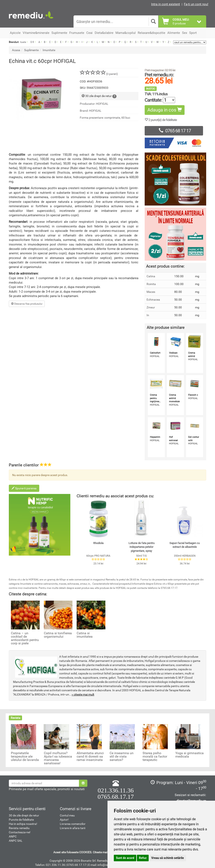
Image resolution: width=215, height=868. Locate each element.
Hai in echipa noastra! (23, 824)
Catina (151, 276)
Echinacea (153, 300)
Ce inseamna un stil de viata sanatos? (122, 757)
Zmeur (151, 307)
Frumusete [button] (77, 33)
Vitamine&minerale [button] (36, 33)
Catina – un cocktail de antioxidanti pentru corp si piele (25, 638)
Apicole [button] (15, 33)
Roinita (151, 284)
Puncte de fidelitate (21, 820)
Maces (151, 292)
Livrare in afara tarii (73, 828)
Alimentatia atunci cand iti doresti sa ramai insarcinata (90, 757)
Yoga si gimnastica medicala (189, 755)
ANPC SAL (16, 841)
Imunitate (49, 50)
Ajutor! (64, 820)
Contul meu (67, 815)
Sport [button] (193, 33)
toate (23, 42)
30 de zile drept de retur (24, 815)
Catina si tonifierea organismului (58, 635)
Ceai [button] (89, 33)
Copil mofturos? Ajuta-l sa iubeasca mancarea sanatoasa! (58, 758)
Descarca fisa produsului (27, 304)
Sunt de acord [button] (125, 858)
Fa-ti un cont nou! (196, 4)
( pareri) (99, 74)
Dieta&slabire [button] (104, 33)
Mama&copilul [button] (126, 33)
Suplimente (31, 50)
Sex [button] (185, 33)
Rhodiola (98, 543)
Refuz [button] (143, 858)
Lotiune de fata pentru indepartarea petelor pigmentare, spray (142, 547)
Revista (16, 718)
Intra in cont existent (166, 4)
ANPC (13, 836)
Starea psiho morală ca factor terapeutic (155, 757)
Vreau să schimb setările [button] (168, 858)
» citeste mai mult (83, 694)
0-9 (32, 42)
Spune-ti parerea (24, 488)
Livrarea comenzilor (73, 824)
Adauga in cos (165, 110)
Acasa (16, 50)
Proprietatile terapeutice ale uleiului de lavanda (25, 757)
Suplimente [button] (59, 33)
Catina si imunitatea (85, 635)
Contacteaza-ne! (20, 832)
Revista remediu (19, 828)
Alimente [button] (174, 33)
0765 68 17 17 (174, 131)
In (148, 315)
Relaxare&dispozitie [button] (151, 33)
